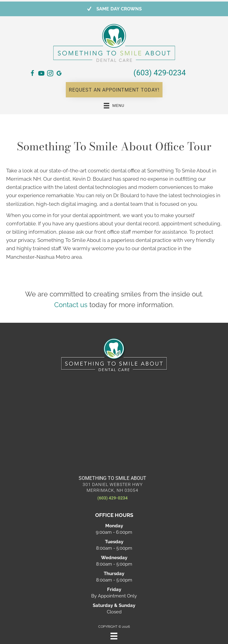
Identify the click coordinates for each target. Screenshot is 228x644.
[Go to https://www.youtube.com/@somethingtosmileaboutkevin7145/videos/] (41, 74)
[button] (114, 90)
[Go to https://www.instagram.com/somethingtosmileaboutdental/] (50, 74)
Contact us (71, 305)
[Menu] (114, 636)
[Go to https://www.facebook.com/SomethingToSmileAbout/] (32, 74)
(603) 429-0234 (160, 73)
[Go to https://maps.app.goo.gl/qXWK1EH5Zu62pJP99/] (59, 74)
